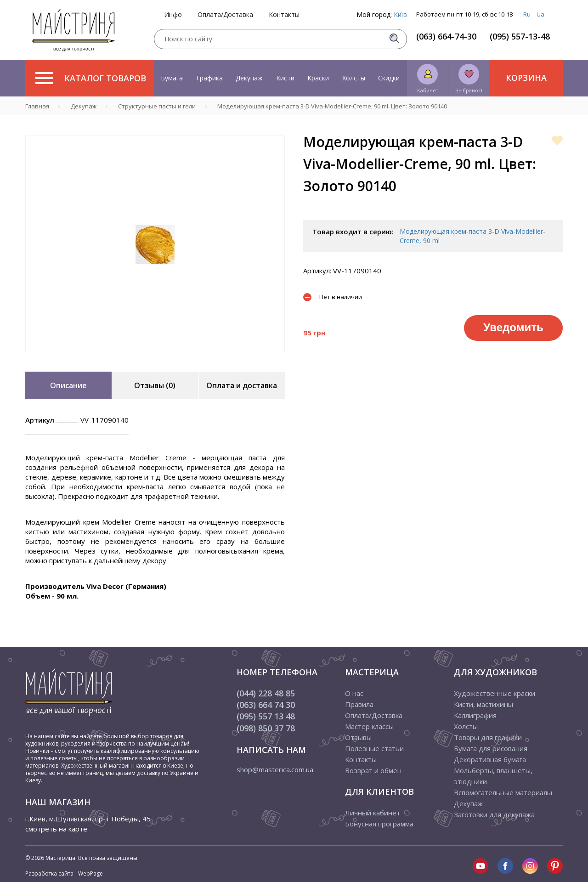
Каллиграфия (475, 715)
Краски (318, 78)
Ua (540, 14)
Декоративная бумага (490, 759)
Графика (209, 78)
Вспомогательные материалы (503, 792)
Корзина (526, 78)
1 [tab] (155, 360)
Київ (400, 14)
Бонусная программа (379, 824)
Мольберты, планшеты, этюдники (493, 776)
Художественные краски (495, 693)
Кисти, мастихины (483, 704)
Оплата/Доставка (225, 15)
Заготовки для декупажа (494, 814)
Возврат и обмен (373, 770)
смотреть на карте (56, 829)
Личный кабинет (373, 813)
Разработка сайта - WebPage (64, 874)
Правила (359, 704)
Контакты (284, 15)
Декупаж (249, 78)
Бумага (172, 78)
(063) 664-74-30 (446, 36)
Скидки (389, 78)
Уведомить (513, 327)
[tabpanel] (155, 244)
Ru (527, 14)
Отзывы (358, 737)
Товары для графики (488, 737)
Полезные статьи (374, 748)
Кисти (285, 78)
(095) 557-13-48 (520, 36)
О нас (354, 693)
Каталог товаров (91, 78)
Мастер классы (369, 726)
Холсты (354, 78)
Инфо (173, 15)
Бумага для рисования (491, 748)
